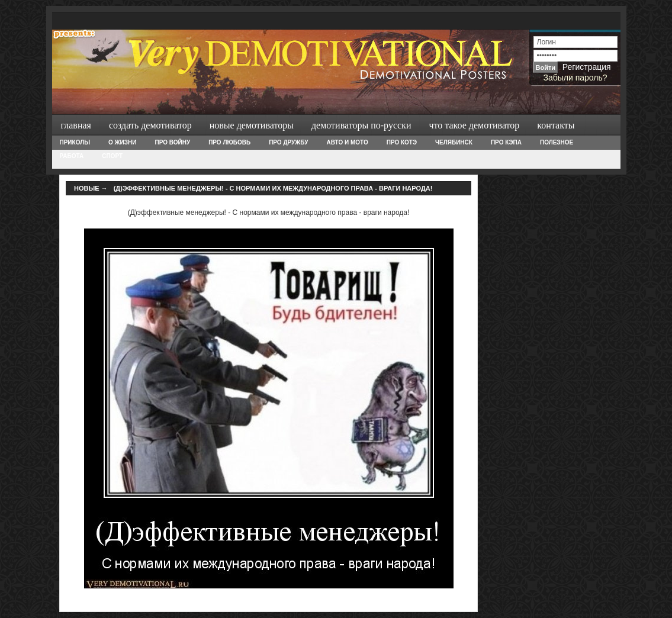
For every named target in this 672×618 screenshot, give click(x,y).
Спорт (112, 156)
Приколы (75, 142)
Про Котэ (402, 142)
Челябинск (454, 142)
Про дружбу (288, 142)
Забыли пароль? (575, 78)
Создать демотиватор (150, 125)
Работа (72, 156)
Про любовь (229, 142)
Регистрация (587, 67)
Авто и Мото (348, 142)
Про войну (172, 142)
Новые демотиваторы (252, 125)
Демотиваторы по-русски (361, 125)
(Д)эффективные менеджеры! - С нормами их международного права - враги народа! (273, 188)
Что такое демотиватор (474, 125)
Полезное (557, 142)
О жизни (122, 142)
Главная (76, 125)
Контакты (556, 125)
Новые (87, 188)
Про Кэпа (506, 142)
